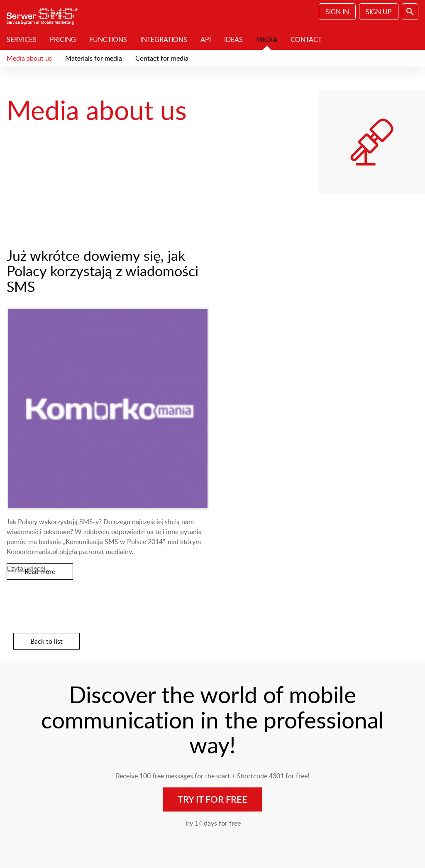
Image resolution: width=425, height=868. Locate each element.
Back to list (46, 641)
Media (267, 39)
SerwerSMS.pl (45, 15)
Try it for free (212, 799)
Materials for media (94, 58)
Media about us (29, 58)
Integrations (164, 39)
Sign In (337, 12)
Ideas (233, 39)
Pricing (63, 39)
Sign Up (379, 12)
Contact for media (162, 58)
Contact (306, 39)
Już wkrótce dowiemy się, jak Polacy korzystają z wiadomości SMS (103, 271)
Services (22, 39)
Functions (108, 39)
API (206, 39)
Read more (40, 571)
